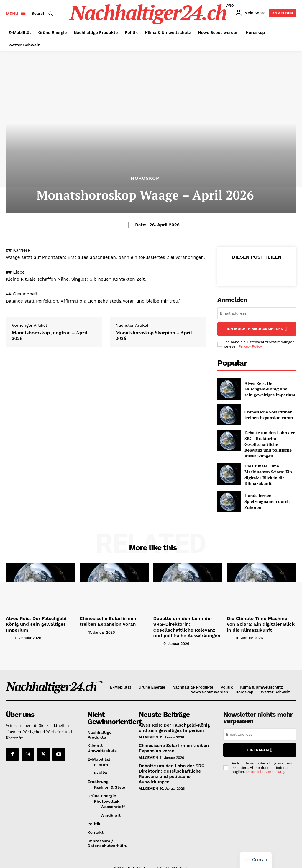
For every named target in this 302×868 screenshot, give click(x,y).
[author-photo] (10, 620)
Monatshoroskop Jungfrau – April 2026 (50, 336)
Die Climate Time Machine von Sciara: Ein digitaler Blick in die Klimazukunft (270, 465)
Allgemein (148, 723)
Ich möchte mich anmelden (257, 328)
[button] (44, 13)
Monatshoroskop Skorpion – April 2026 (154, 336)
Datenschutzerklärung (265, 757)
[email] (257, 313)
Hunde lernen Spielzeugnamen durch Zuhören (264, 491)
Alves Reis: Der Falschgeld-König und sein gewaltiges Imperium (267, 388)
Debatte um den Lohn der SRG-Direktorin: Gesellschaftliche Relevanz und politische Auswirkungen (269, 439)
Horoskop (145, 178)
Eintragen (260, 736)
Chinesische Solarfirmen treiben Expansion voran (265, 414)
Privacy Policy (250, 345)
